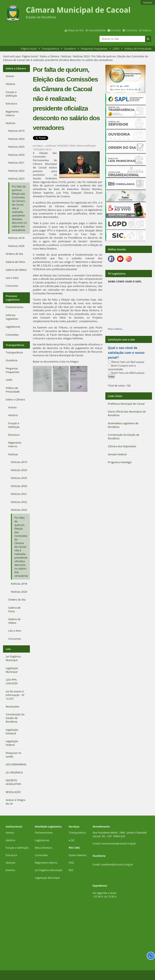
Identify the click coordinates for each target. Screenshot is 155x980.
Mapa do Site (76, 30)
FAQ (71, 863)
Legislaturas (42, 840)
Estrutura (11, 855)
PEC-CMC (74, 848)
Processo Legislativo (13, 298)
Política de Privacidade (138, 49)
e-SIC (72, 840)
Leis (8, 649)
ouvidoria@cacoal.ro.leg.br (117, 864)
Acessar (148, 2)
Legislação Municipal (47, 878)
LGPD (116, 49)
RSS (71, 870)
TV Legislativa (117, 274)
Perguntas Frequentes (94, 49)
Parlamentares (44, 833)
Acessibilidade (97, 30)
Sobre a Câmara (49, 56)
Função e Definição (17, 848)
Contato (116, 30)
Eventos (10, 870)
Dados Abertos (78, 855)
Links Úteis (115, 396)
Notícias (66, 56)
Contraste (131, 30)
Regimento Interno (46, 863)
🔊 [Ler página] (151, 956)
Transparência (50, 49)
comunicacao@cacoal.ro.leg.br (119, 843)
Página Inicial (29, 49)
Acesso (10, 833)
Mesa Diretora (43, 848)
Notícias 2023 (81, 56)
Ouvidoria (70, 49)
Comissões (41, 855)
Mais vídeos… (116, 329)
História (10, 840)
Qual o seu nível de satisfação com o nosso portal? (126, 353)
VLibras (147, 30)
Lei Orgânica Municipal (49, 870)
